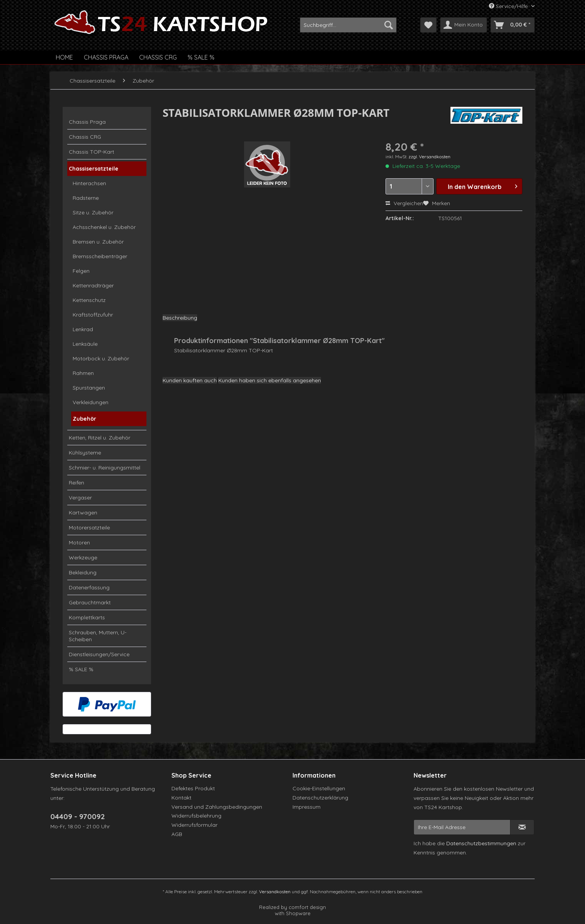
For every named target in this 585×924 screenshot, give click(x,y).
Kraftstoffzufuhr (93, 315)
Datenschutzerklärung (320, 798)
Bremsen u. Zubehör (98, 242)
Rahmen (83, 373)
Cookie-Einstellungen (319, 788)
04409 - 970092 (78, 816)
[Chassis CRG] (158, 57)
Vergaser (80, 498)
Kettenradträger (93, 285)
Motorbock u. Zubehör (101, 358)
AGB (177, 834)
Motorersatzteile (89, 528)
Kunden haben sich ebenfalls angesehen (270, 380)
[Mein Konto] (464, 25)
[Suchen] (389, 25)
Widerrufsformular (194, 825)
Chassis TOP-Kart (91, 152)
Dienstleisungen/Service (99, 654)
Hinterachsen (89, 183)
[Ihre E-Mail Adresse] (462, 827)
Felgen (81, 271)
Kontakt (181, 798)
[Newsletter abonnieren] (522, 827)
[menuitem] (348, 25)
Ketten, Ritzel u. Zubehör (100, 438)
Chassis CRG (85, 137)
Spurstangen (89, 388)
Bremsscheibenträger (100, 256)
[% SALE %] (201, 57)
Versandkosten (275, 892)
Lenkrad (83, 329)
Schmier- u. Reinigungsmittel (105, 468)
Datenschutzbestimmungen (481, 843)
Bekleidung (83, 572)
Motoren (79, 542)
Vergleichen (404, 203)
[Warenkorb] (513, 25)
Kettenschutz (89, 300)
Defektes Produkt (193, 788)
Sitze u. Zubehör (93, 212)
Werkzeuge (83, 557)
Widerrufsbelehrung (196, 816)
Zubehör (84, 419)
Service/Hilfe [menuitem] (509, 6)
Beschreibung (180, 318)
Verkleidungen (91, 402)
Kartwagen (83, 513)
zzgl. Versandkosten (430, 157)
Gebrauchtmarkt (90, 602)
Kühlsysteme (85, 453)
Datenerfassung (89, 587)
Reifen (76, 483)
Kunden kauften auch (190, 380)
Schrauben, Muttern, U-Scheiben (98, 636)
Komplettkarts (87, 617)
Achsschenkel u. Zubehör (104, 227)
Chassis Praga (87, 122)
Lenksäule (85, 344)
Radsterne (86, 198)
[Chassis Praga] (106, 57)
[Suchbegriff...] (348, 25)
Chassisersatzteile (94, 169)
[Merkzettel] (428, 25)
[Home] (64, 57)
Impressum (307, 807)
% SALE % (81, 669)
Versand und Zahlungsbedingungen (217, 807)
